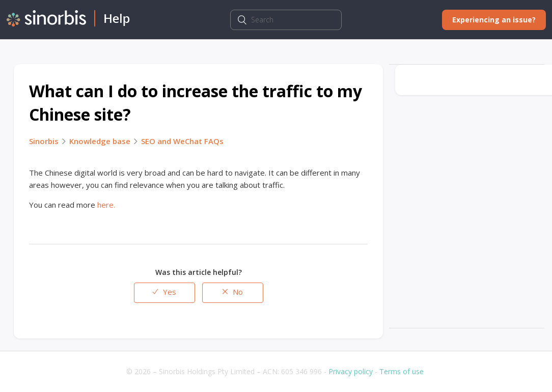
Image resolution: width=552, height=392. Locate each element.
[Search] (286, 20)
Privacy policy (351, 371)
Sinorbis (44, 141)
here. (106, 205)
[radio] (164, 293)
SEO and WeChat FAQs (182, 141)
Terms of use (402, 371)
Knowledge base (100, 141)
